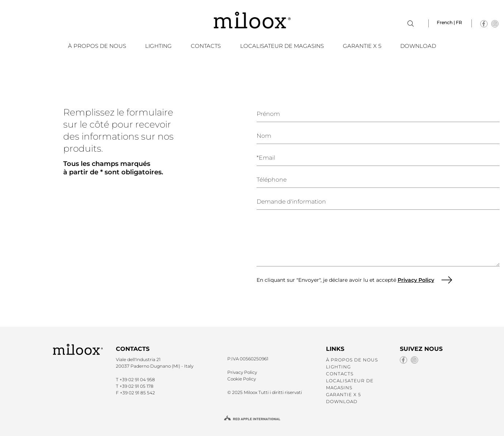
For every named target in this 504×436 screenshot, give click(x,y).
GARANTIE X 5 (362, 46)
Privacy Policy (416, 280)
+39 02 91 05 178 (137, 386)
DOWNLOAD (418, 46)
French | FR (449, 22)
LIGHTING (158, 46)
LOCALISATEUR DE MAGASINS (282, 46)
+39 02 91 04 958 (137, 380)
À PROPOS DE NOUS (97, 46)
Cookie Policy (242, 379)
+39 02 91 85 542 (137, 393)
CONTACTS (206, 46)
